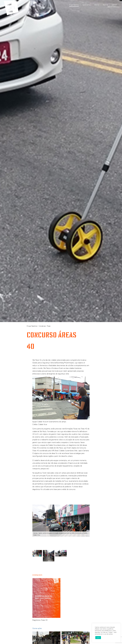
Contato (114, 5)
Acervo (97, 5)
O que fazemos (74, 5)
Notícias (105, 5)
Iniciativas (43, 326)
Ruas (49, 326)
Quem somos (87, 5)
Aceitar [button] (98, 638)
